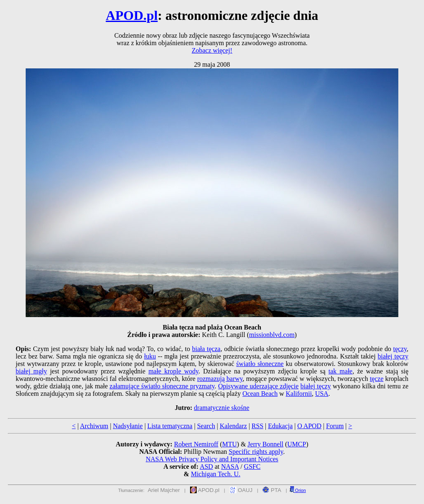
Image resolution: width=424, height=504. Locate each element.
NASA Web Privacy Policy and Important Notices (212, 459)
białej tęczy (393, 356)
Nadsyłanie (128, 426)
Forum (335, 426)
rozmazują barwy (220, 379)
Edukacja (280, 426)
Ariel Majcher (164, 490)
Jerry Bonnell (266, 444)
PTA (272, 490)
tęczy (400, 349)
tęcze (377, 379)
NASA (230, 466)
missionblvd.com (272, 335)
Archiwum (94, 426)
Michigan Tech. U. (216, 474)
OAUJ (241, 490)
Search (206, 426)
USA (322, 394)
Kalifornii (299, 394)
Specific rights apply (256, 452)
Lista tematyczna (170, 426)
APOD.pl (131, 15)
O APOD (309, 426)
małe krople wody (173, 371)
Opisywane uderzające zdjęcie (258, 386)
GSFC (252, 466)
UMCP (297, 444)
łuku (150, 356)
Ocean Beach (260, 394)
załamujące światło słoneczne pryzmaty (162, 386)
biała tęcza (206, 349)
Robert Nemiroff (196, 444)
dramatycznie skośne (222, 408)
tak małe (340, 371)
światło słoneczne (260, 364)
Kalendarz (234, 426)
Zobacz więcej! (212, 50)
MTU (229, 444)
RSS (258, 426)
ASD (206, 466)
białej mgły (31, 371)
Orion (298, 490)
